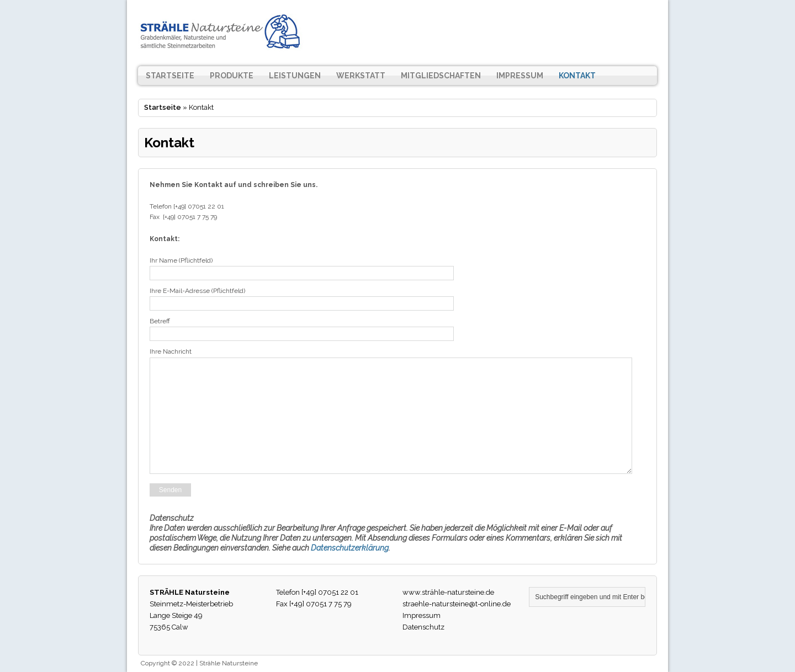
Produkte (232, 76)
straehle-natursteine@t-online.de (457, 604)
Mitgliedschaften (441, 76)
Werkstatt (361, 76)
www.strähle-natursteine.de (448, 592)
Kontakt (577, 76)
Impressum (520, 76)
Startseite (170, 76)
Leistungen (295, 76)
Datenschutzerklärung (350, 548)
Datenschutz (423, 627)
